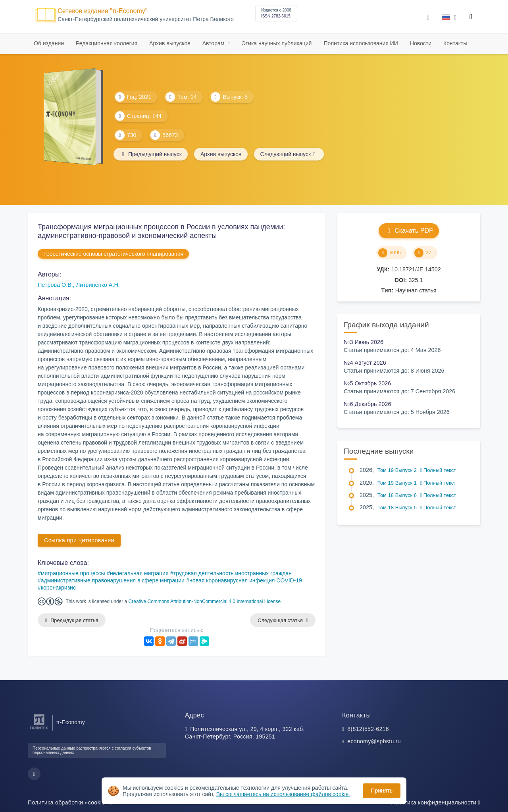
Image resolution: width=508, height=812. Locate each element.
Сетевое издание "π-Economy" (102, 11)
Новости (421, 43)
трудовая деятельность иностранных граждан (233, 573)
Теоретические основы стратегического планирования (113, 254)
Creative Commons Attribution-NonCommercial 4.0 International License (205, 601)
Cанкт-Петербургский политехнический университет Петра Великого (146, 19)
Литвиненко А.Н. (98, 285)
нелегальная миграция (139, 573)
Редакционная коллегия (107, 43)
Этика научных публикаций (277, 43)
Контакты (455, 43)
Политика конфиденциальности (435, 802)
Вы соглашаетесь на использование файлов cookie (283, 794)
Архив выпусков (170, 43)
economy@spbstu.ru (374, 742)
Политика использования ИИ (361, 43)
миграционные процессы (73, 573)
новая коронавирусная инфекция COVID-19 (246, 580)
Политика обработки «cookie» (70, 802)
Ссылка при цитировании (79, 540)
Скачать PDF (409, 231)
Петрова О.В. (55, 285)
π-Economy (70, 722)
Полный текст (438, 470)
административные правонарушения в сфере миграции (113, 580)
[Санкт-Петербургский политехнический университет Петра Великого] (39, 730)
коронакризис (58, 588)
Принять (382, 791)
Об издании (49, 43)
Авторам (214, 43)
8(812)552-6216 (368, 729)
